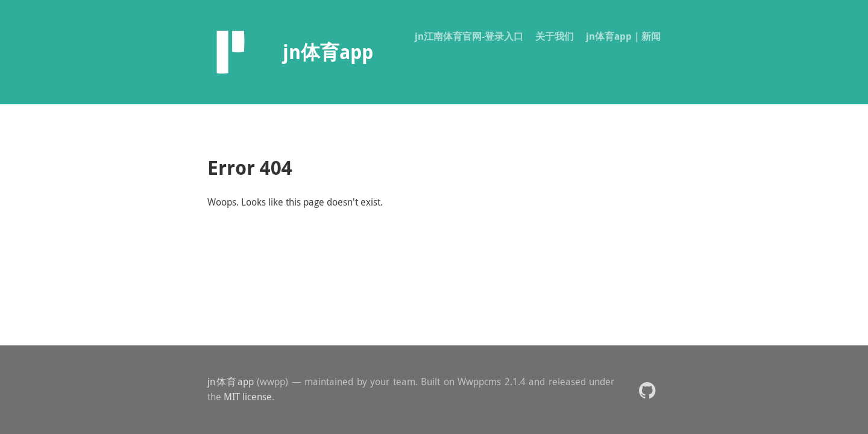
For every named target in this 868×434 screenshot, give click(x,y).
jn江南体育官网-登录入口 (469, 36)
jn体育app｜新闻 (623, 36)
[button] (647, 390)
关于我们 (555, 36)
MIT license (248, 397)
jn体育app (231, 382)
